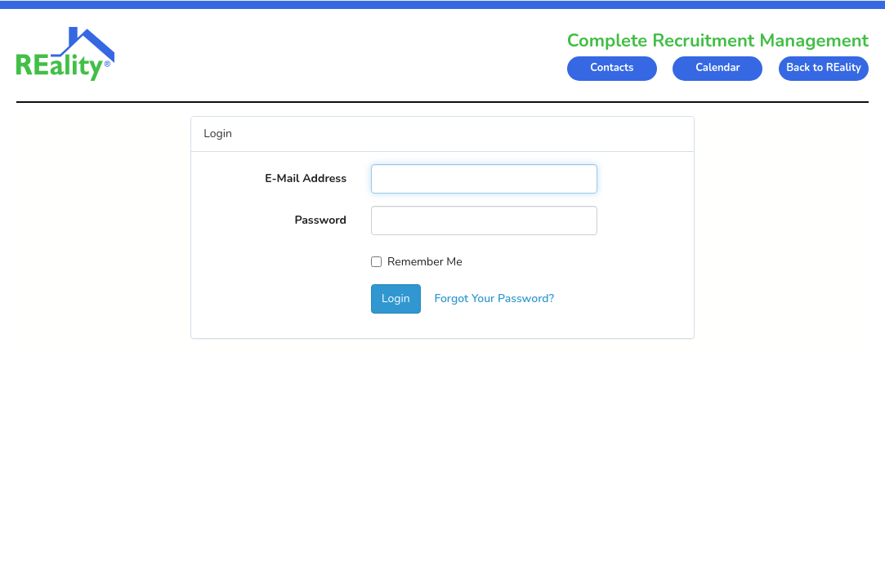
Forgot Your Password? (494, 298)
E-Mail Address (306, 178)
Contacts (612, 68)
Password (320, 220)
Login (396, 298)
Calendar (717, 68)
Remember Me (417, 262)
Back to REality (824, 68)
